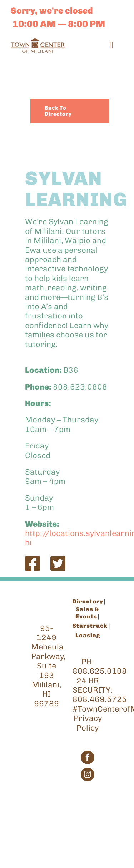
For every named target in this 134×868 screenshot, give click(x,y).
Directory (88, 601)
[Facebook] (88, 757)
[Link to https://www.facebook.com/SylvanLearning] (33, 563)
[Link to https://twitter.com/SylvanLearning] (58, 563)
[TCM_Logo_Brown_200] (38, 42)
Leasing (88, 635)
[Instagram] (88, 774)
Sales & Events (88, 613)
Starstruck (90, 626)
